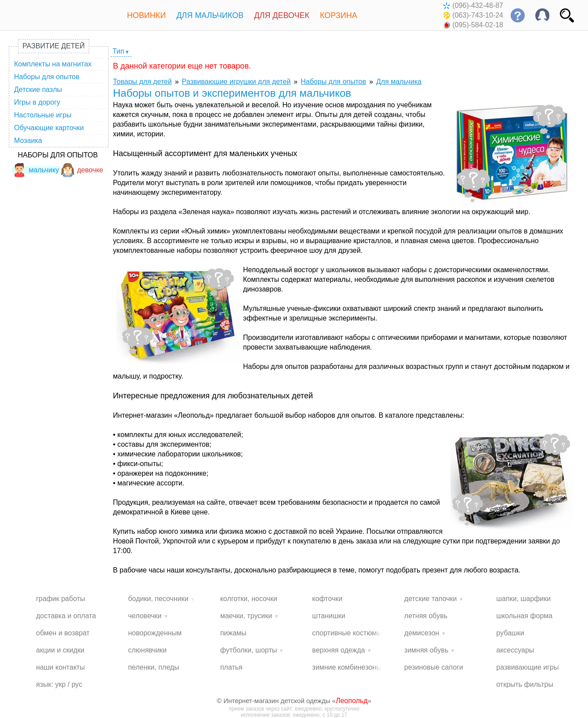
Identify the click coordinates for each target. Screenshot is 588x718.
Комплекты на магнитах (53, 64)
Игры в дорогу (37, 102)
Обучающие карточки (49, 128)
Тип (118, 51)
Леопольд (352, 701)
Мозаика (28, 140)
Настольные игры (43, 115)
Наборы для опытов (47, 77)
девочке (82, 170)
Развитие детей (54, 46)
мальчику (36, 170)
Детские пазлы (38, 89)
